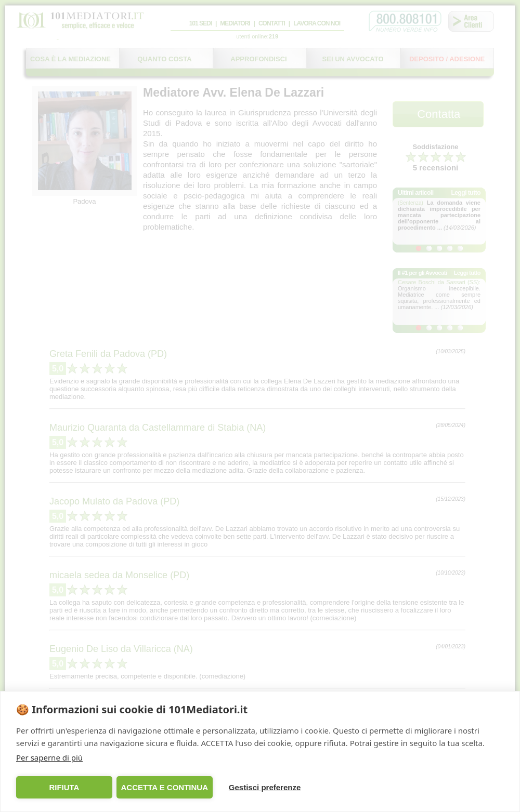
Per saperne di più (49, 757)
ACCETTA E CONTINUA (164, 787)
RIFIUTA (64, 787)
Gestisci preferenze (265, 787)
